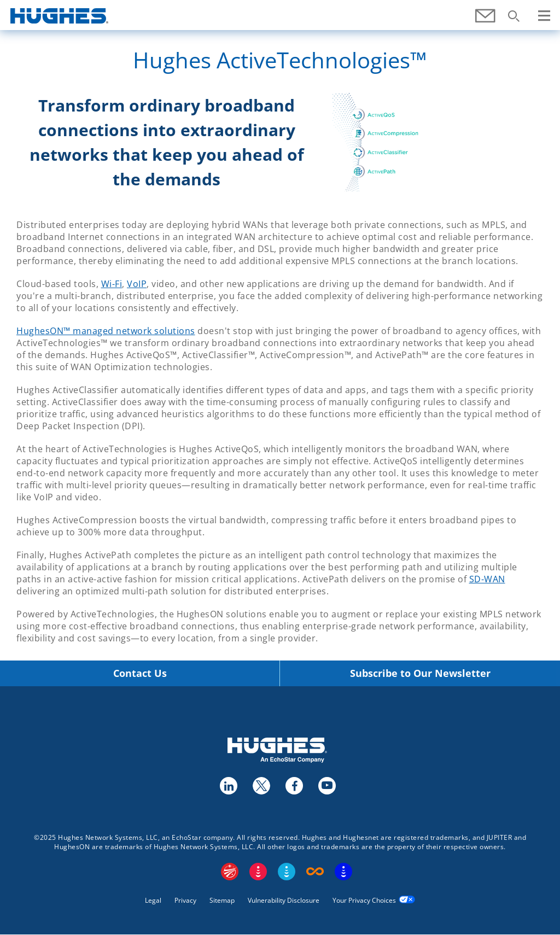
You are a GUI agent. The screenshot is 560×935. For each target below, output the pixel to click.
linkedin (228, 785)
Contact (486, 22)
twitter (261, 785)
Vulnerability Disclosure (284, 900)
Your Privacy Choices (364, 900)
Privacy (185, 900)
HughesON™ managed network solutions (106, 331)
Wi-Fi (112, 284)
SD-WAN (487, 579)
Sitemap (222, 900)
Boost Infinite (315, 872)
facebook (294, 785)
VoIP (137, 284)
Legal (153, 900)
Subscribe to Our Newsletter (420, 673)
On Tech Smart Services (343, 872)
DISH (258, 872)
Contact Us (140, 673)
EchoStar (230, 872)
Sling (287, 872)
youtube (326, 785)
